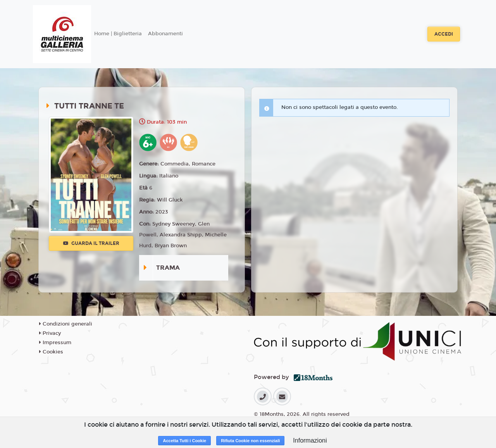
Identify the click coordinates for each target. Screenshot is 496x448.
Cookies (51, 352)
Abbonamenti (165, 34)
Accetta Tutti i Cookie (184, 441)
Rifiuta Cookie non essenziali (250, 441)
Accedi (444, 34)
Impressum (55, 343)
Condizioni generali (66, 324)
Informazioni (310, 440)
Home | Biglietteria (118, 34)
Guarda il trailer (91, 243)
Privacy (50, 333)
